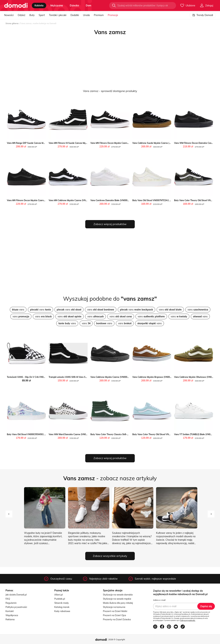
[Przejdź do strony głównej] (16, 6)
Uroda (86, 15)
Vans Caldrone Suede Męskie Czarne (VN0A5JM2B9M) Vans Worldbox (166, 143)
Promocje (113, 15)
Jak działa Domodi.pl (16, 595)
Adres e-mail (159, 600)
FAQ (8, 599)
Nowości (9, 15)
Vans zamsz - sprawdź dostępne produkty (110, 91)
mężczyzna (57, 6)
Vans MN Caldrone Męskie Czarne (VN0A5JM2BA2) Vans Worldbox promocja (86, 200)
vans (18, 310)
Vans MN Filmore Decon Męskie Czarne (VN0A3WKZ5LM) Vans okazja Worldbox (129, 143)
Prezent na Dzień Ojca (114, 615)
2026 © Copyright (117, 639)
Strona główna (12, 23)
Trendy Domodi (203, 15)
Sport (42, 15)
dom (89, 6)
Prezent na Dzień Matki (115, 611)
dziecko (74, 6)
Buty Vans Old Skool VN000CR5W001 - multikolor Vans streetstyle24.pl (42, 434)
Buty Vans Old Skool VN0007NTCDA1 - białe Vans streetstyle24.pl (165, 200)
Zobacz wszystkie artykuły (110, 556)
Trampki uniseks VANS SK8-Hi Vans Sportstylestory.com (76, 377)
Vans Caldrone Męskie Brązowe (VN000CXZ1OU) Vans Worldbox (164, 377)
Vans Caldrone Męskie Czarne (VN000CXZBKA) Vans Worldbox (121, 377)
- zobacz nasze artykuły (110, 478)
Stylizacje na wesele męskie (117, 599)
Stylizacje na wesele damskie (118, 595)
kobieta (39, 6)
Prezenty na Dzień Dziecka (117, 619)
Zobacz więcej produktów (110, 224)
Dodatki (75, 15)
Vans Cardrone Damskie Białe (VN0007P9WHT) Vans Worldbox (121, 200)
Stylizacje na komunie (114, 607)
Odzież (21, 15)
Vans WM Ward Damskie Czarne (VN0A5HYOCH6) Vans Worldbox (81, 434)
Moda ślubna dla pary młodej (118, 603)
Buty (32, 15)
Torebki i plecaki (58, 15)
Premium (99, 15)
